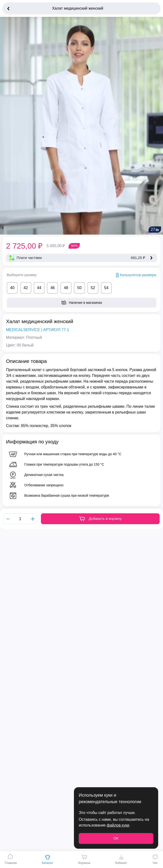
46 (52, 288)
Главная (11, 859)
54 (106, 288)
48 (66, 288)
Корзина (84, 859)
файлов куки (118, 825)
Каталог (48, 859)
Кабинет (121, 859)
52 (93, 288)
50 (79, 288)
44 (39, 288)
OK (116, 838)
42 (26, 288)
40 (12, 288)
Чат (155, 859)
